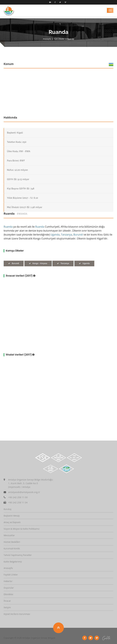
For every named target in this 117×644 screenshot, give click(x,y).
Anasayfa (47, 39)
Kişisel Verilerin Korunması (17, 614)
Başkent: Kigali (15, 133)
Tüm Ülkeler (59, 39)
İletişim (7, 607)
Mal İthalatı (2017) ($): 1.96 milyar (25, 207)
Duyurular (9, 588)
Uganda (55, 235)
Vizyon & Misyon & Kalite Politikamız (22, 529)
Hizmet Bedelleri (12, 542)
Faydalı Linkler (11, 575)
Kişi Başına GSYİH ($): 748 (21, 189)
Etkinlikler (9, 594)
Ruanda (8, 227)
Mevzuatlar (9, 535)
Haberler (8, 581)
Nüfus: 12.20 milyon (17, 170)
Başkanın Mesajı (12, 516)
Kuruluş (7, 509)
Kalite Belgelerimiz (13, 562)
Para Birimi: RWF (16, 161)
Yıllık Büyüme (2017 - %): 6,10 (23, 198)
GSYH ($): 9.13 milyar (18, 179)
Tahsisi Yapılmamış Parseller (18, 555)
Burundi (78, 235)
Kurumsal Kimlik (12, 548)
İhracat (7, 601)
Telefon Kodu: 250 (17, 142)
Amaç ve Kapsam (12, 522)
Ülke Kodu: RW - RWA (19, 151)
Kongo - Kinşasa (38, 263)
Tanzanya (66, 235)
